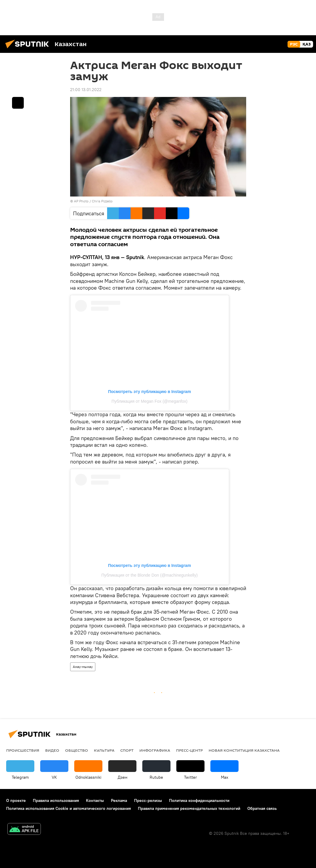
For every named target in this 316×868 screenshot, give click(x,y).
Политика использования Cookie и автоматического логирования (69, 808)
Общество (77, 750)
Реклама (119, 800)
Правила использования (56, 800)
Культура (104, 750)
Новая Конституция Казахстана (244, 750)
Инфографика (155, 750)
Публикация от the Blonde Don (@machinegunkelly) (149, 575)
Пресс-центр (189, 750)
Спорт (127, 750)
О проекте (16, 800)
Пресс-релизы (148, 800)
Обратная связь (262, 808)
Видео (52, 750)
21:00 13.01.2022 (86, 90)
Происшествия (23, 750)
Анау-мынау (83, 667)
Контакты (95, 800)
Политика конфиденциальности (199, 800)
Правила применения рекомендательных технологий (189, 808)
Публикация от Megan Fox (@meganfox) (149, 401)
